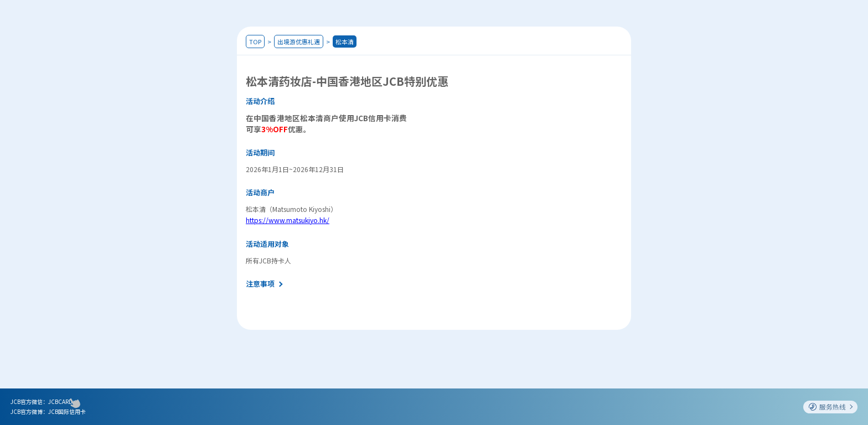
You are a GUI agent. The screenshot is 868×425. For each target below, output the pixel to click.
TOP (255, 42)
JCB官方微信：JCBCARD (42, 401)
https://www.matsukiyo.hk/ (288, 220)
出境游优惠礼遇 (299, 42)
